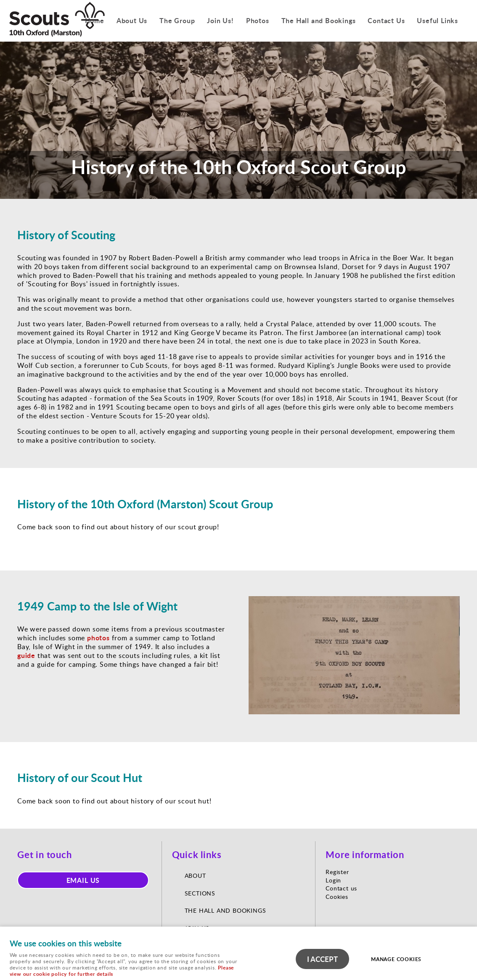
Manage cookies (396, 959)
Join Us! (220, 20)
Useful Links (437, 20)
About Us (132, 20)
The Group (177, 20)
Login (333, 880)
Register (337, 872)
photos (98, 638)
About (196, 876)
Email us (83, 880)
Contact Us (386, 20)
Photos (258, 20)
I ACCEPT (322, 959)
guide (26, 655)
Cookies (337, 897)
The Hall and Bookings (319, 20)
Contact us (341, 888)
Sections (200, 893)
